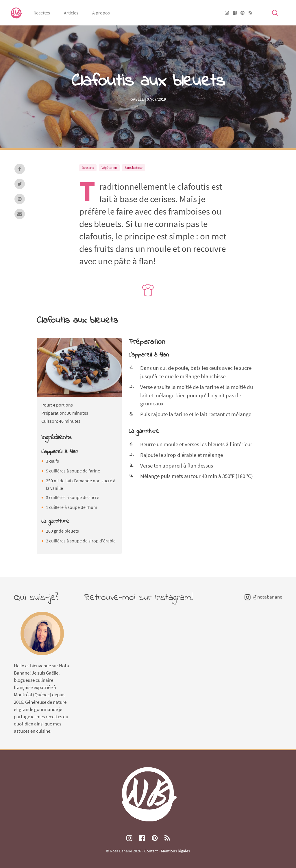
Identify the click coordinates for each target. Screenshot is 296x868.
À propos (101, 13)
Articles (71, 13)
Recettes (42, 13)
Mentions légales (175, 851)
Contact (151, 851)
